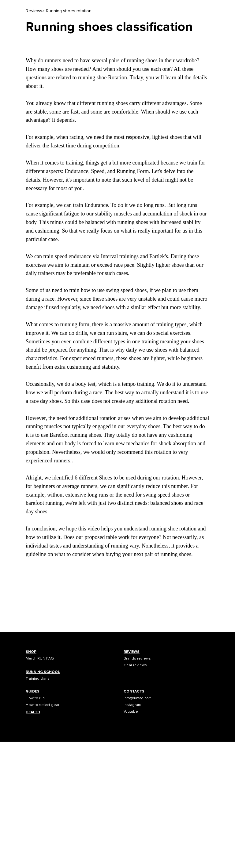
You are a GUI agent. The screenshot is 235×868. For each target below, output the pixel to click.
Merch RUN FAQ (40, 658)
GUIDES (33, 691)
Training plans (38, 679)
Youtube (131, 712)
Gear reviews (135, 665)
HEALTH (33, 712)
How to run (35, 698)
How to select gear (43, 705)
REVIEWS (132, 652)
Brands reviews (137, 658)
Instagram (132, 705)
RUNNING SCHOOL (43, 672)
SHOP (31, 652)
